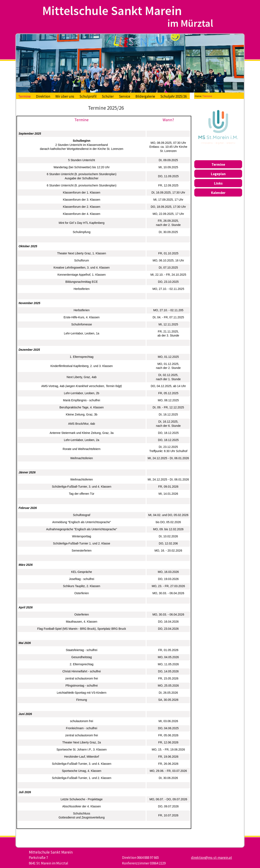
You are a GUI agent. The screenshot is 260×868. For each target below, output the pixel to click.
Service (125, 96)
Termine (24, 96)
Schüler (108, 96)
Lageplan (218, 174)
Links (218, 183)
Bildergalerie (145, 96)
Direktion (43, 96)
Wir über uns (65, 96)
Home (198, 96)
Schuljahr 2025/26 (173, 96)
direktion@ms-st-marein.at (212, 858)
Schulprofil (88, 96)
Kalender (218, 193)
